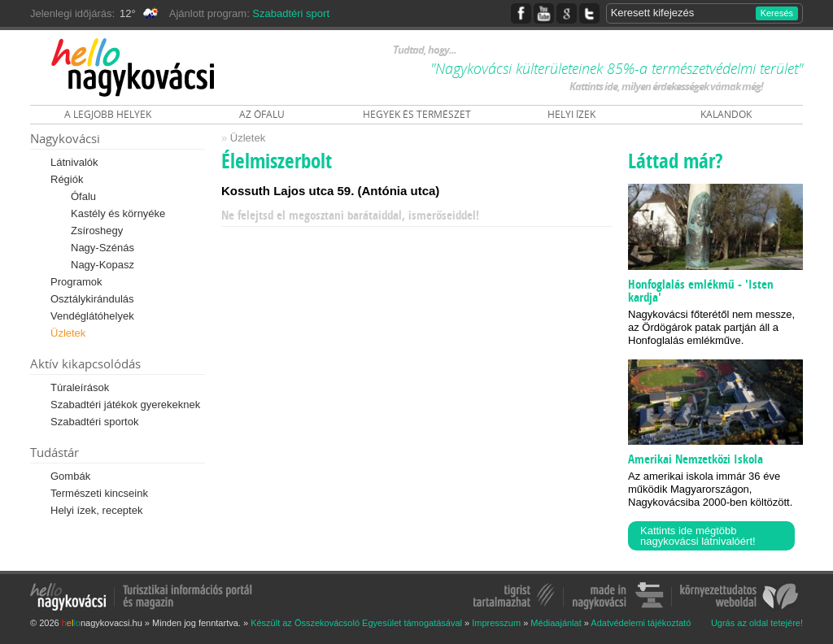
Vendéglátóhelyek (92, 316)
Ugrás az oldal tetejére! (757, 623)
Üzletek (68, 333)
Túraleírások (80, 387)
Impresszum (496, 623)
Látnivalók (74, 162)
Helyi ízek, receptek (96, 510)
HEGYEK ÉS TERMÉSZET (417, 114)
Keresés (777, 13)
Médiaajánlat (556, 623)
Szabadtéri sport (291, 13)
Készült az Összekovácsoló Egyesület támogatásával (356, 623)
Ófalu (83, 196)
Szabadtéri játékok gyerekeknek (125, 405)
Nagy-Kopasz (102, 265)
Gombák (70, 476)
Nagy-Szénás (102, 248)
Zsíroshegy (97, 231)
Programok (76, 282)
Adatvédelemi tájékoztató (641, 623)
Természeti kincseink (99, 493)
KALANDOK (726, 114)
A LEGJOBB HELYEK (108, 114)
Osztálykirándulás (92, 299)
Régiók (67, 179)
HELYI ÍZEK (571, 114)
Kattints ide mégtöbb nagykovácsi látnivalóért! (698, 536)
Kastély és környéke (118, 213)
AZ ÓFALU (262, 114)
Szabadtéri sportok (94, 422)
